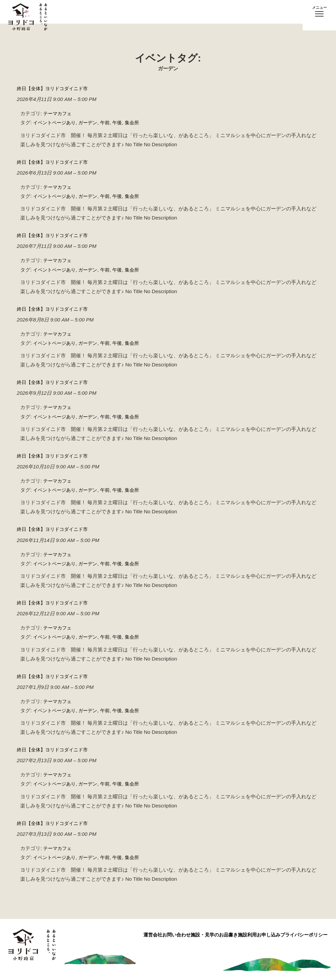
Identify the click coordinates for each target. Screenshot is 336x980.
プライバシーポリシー (304, 931)
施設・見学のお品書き (193, 931)
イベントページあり (56, 122)
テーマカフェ (58, 113)
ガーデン (91, 122)
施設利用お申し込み (249, 931)
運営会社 (111, 931)
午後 (122, 122)
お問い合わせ (145, 931)
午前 (110, 122)
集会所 (138, 122)
